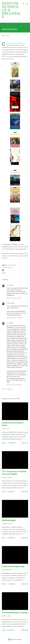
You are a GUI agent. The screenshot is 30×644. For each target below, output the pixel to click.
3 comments (11, 492)
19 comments (11, 538)
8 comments (11, 630)
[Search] (23, 3)
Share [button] (4, 273)
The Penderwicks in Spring (15, 612)
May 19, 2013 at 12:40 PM (14, 318)
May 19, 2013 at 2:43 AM (14, 298)
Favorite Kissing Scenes (13, 566)
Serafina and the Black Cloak (13, 424)
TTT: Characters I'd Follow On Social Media (14, 473)
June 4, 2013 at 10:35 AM (14, 385)
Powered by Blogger (15, 639)
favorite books (11, 265)
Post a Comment (7, 389)
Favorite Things (6, 57)
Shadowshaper (9, 520)
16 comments (11, 584)
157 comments (11, 443)
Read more (25, 443)
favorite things (7, 267)
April (8, 285)
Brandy (9, 303)
